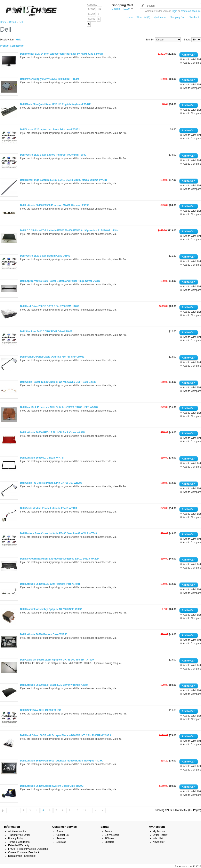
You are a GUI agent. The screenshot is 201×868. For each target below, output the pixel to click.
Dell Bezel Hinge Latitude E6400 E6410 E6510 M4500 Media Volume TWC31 (64, 180)
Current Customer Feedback (24, 852)
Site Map (61, 842)
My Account (160, 17)
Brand (13, 22)
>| (102, 811)
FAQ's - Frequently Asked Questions (28, 849)
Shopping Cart (178, 17)
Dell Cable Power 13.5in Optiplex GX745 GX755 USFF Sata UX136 (58, 382)
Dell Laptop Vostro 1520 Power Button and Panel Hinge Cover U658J (60, 281)
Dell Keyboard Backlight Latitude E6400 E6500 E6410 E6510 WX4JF (59, 559)
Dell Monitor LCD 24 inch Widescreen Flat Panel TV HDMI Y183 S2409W (62, 54)
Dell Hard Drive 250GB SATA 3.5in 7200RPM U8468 (50, 306)
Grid (19, 40)
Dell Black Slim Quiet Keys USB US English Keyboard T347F (55, 104)
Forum (60, 831)
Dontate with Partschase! (22, 856)
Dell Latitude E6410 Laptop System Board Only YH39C (52, 786)
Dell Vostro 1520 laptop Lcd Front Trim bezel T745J (50, 130)
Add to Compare (192, 63)
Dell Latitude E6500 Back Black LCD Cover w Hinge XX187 (54, 685)
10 (77, 811)
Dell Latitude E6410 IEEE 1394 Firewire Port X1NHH (50, 584)
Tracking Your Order (19, 835)
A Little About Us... (18, 831)
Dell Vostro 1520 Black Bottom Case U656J (45, 256)
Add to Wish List (192, 59)
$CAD (91, 14)
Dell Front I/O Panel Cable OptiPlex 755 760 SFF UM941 (52, 357)
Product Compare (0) (12, 46)
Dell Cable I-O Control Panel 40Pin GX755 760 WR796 (51, 483)
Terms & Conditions (19, 842)
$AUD (91, 9)
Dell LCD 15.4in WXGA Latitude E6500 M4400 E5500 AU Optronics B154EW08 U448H (69, 230)
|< (3, 811)
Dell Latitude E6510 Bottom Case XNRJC (44, 634)
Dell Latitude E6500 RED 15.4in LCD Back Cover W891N (53, 432)
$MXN (92, 19)
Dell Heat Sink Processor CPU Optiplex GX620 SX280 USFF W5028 (59, 407)
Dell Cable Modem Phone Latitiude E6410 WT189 (49, 508)
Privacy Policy (16, 838)
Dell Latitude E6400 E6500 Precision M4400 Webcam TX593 (55, 205)
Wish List (158, 838)
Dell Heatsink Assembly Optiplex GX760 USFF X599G (51, 609)
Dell (21, 22)
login (175, 11)
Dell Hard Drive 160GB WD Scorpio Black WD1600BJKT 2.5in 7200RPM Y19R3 (66, 735)
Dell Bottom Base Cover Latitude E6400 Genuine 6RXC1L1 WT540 (58, 533)
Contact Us (62, 835)
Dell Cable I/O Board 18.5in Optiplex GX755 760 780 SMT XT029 (57, 660)
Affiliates (109, 838)
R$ (99, 9)
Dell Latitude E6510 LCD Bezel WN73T (42, 458)
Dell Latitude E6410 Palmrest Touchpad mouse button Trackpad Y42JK (61, 761)
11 (85, 811)
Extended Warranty (19, 845)
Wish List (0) (143, 17)
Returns (61, 838)
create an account (190, 11)
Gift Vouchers (112, 835)
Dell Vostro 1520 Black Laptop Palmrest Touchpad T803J (53, 155)
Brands (108, 831)
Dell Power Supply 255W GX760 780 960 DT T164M (50, 79)
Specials (109, 842)
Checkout (194, 17)
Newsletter (159, 842)
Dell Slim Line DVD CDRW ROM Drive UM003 (46, 331)
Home (130, 17)
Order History (160, 835)
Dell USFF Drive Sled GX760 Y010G (41, 710)
